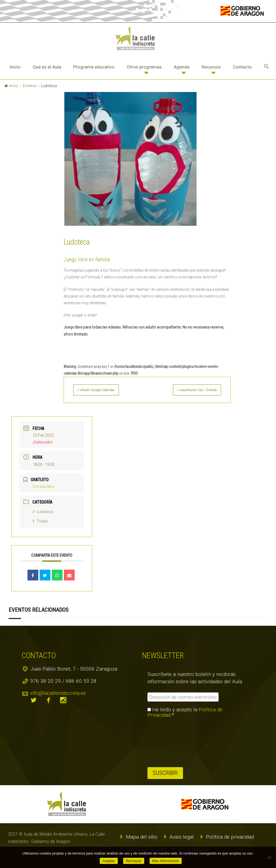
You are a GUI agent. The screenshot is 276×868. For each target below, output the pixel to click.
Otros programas (144, 67)
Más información (166, 861)
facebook (49, 700)
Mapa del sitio (142, 837)
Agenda (182, 67)
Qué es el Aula (47, 67)
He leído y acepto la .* (185, 712)
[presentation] (170, 743)
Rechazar (134, 861)
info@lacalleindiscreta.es (58, 693)
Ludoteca (43, 512)
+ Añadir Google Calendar (103, 390)
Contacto (242, 67)
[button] (267, 67)
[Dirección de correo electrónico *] (183, 697)
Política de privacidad (230, 837)
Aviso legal (182, 837)
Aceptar (109, 861)
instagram (63, 700)
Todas (40, 521)
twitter (34, 700)
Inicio (15, 67)
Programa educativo (94, 67)
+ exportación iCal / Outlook (191, 390)
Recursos (211, 67)
